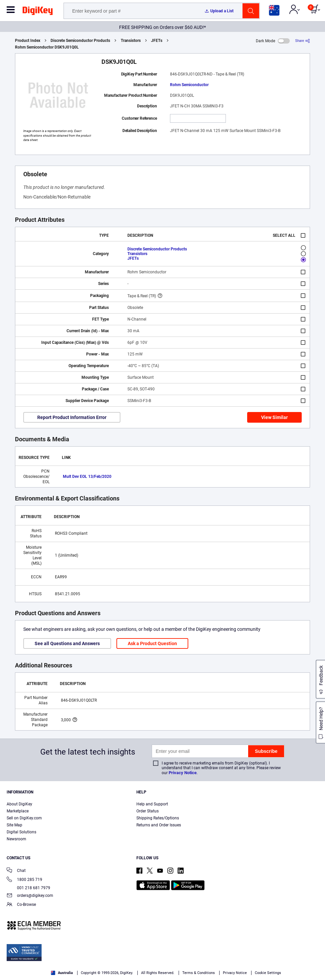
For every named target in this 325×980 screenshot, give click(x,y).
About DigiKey (19, 804)
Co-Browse (21, 905)
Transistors (131, 41)
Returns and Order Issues (159, 825)
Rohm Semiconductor (189, 85)
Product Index (28, 41)
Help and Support (152, 804)
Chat (16, 871)
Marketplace (18, 811)
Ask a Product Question (152, 643)
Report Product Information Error (72, 417)
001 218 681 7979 (28, 888)
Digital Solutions (21, 832)
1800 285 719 (24, 880)
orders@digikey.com (30, 896)
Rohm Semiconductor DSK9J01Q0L (47, 47)
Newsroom (16, 839)
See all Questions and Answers (67, 643)
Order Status (148, 811)
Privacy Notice (183, 773)
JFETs (157, 41)
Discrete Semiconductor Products (80, 41)
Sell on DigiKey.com (24, 818)
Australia (62, 973)
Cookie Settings (268, 973)
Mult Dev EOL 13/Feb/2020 (87, 477)
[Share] (303, 41)
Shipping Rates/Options (158, 818)
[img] (38, 12)
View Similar (274, 417)
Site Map (14, 825)
